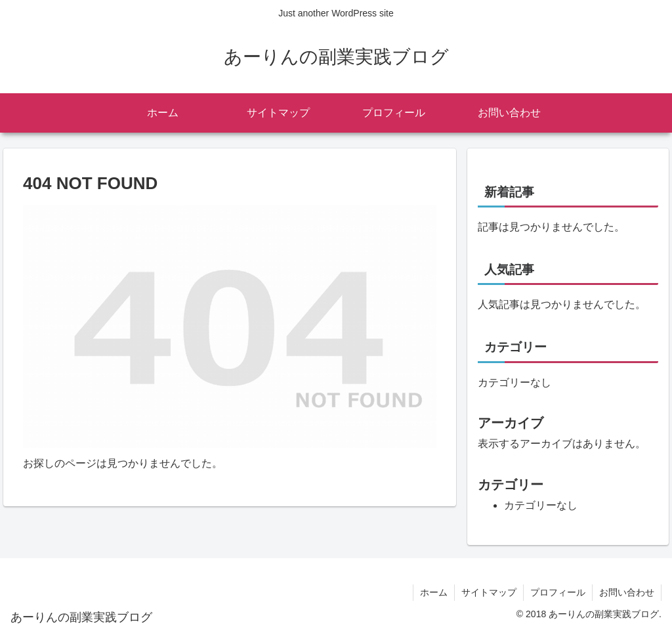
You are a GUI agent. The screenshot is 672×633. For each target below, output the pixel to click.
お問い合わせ (627, 592)
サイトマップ (489, 592)
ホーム (434, 592)
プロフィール (558, 592)
